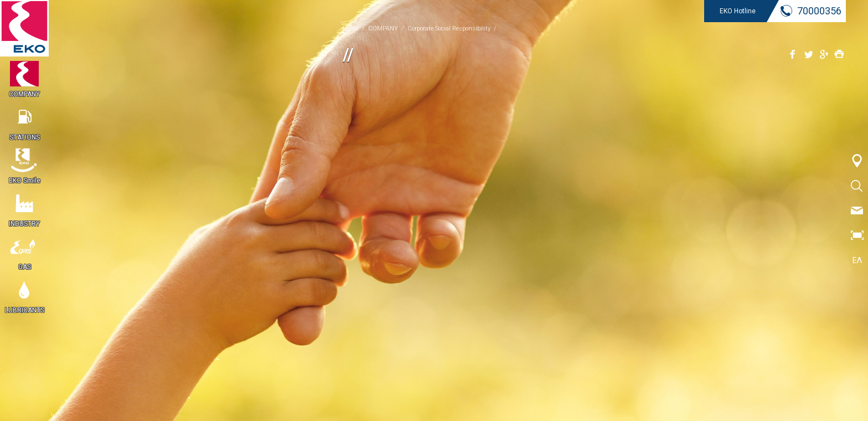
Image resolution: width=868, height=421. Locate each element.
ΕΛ (857, 260)
